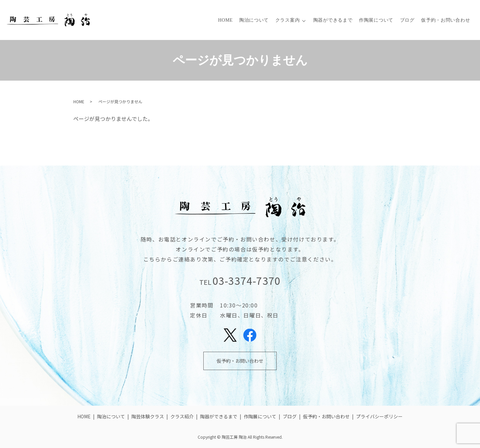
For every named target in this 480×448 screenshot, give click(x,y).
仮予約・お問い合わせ (445, 20)
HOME (225, 20)
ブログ (407, 20)
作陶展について (376, 20)
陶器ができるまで (333, 20)
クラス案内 (288, 20)
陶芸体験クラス (148, 416)
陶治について (254, 20)
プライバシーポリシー (379, 416)
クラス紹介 (182, 416)
